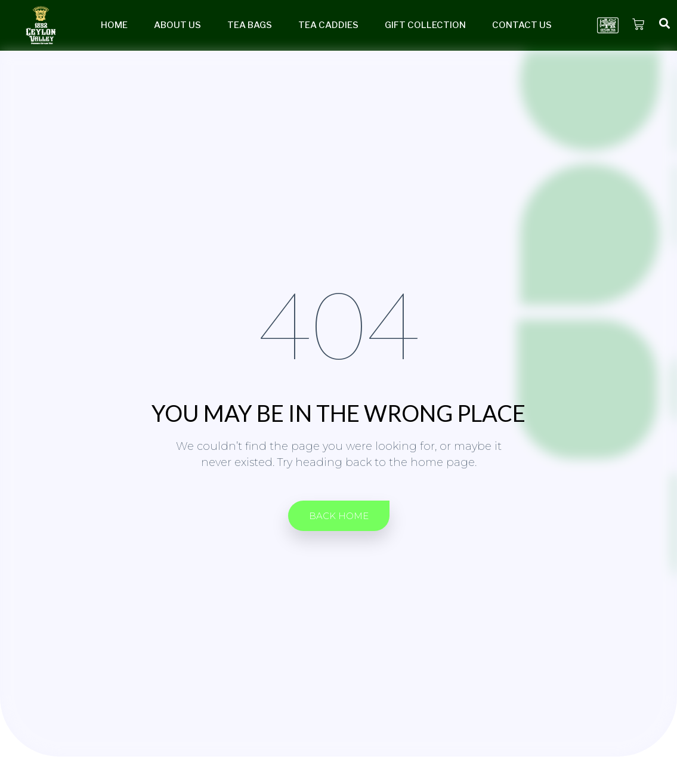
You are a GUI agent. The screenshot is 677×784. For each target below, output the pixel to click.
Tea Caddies (328, 25)
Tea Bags (250, 25)
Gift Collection (425, 25)
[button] (339, 516)
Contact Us (522, 25)
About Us (177, 25)
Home (114, 25)
